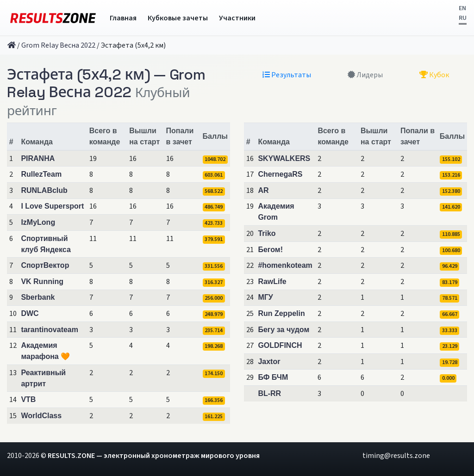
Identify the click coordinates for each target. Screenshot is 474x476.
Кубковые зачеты (178, 18)
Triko (267, 233)
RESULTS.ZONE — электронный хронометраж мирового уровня (154, 456)
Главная (123, 18)
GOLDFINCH (280, 345)
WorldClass (41, 416)
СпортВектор (45, 265)
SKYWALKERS (284, 158)
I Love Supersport (52, 206)
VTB (28, 399)
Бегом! (270, 250)
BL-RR (269, 393)
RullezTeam (41, 174)
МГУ (265, 297)
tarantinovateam (50, 330)
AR (263, 190)
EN (462, 8)
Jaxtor (269, 362)
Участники (237, 18)
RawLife (272, 281)
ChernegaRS (280, 174)
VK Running (42, 281)
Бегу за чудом (284, 330)
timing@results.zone (396, 456)
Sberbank (38, 297)
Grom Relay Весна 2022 (58, 45)
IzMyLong (38, 222)
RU (463, 18)
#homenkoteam (285, 265)
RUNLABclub (44, 190)
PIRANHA (38, 158)
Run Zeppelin (281, 313)
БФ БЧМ (273, 377)
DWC (30, 313)
